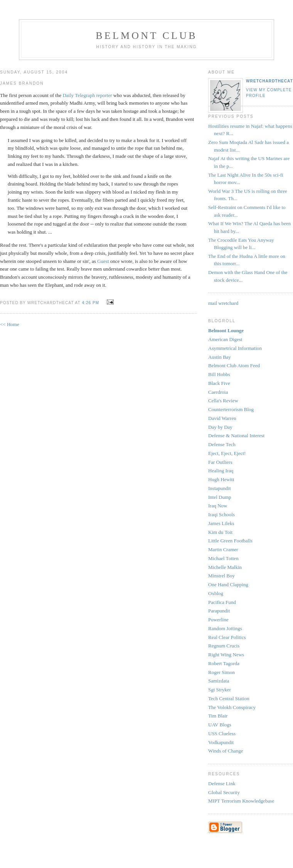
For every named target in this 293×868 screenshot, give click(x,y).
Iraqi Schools (221, 514)
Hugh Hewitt (221, 479)
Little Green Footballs (230, 541)
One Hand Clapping (228, 585)
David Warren (222, 418)
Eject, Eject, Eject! (227, 453)
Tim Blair (218, 716)
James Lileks (221, 523)
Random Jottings (225, 628)
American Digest (225, 339)
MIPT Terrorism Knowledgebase (241, 801)
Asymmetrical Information (235, 348)
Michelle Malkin (225, 567)
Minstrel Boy (221, 576)
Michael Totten (223, 558)
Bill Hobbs (219, 374)
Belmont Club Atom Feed (234, 365)
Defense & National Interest (236, 436)
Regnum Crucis (224, 646)
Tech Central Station (229, 698)
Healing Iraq (221, 471)
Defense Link (222, 784)
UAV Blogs (220, 725)
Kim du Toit (220, 532)
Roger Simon (221, 672)
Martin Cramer (223, 549)
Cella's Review (223, 401)
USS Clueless (222, 733)
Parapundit (219, 611)
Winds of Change (226, 751)
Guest (103, 261)
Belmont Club (146, 36)
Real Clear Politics (227, 637)
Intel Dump (220, 497)
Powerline (218, 620)
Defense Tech (222, 444)
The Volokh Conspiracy (232, 707)
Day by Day (220, 427)
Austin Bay (220, 357)
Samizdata (219, 681)
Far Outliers (220, 462)
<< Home (10, 324)
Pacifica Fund (222, 602)
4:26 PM (90, 303)
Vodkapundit (221, 742)
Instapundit (220, 488)
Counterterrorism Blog (231, 409)
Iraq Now (218, 506)
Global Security (224, 792)
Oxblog (216, 593)
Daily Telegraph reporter (87, 95)
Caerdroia (218, 392)
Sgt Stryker (220, 690)
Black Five (219, 383)
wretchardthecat (269, 81)
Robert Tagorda (224, 663)
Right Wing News (226, 655)
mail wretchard (223, 303)
